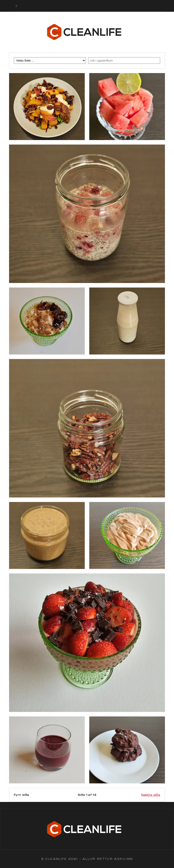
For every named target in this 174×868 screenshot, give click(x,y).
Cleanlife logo (87, 32)
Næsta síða (151, 795)
